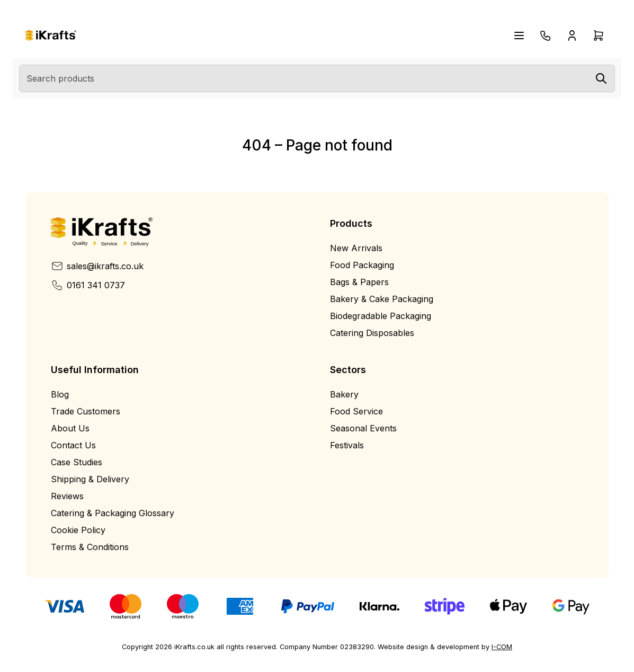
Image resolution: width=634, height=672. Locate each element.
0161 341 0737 (88, 285)
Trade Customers (86, 411)
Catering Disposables (372, 333)
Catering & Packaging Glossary (113, 513)
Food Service (356, 411)
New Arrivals (356, 248)
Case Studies (77, 462)
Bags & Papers (359, 282)
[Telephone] (546, 36)
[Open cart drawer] (599, 36)
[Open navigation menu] (519, 36)
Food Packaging (362, 265)
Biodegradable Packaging (381, 316)
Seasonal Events (363, 428)
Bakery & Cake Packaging (382, 299)
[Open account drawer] (572, 36)
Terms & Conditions (90, 547)
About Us (70, 428)
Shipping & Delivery (90, 479)
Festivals (347, 445)
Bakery (344, 394)
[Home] (51, 36)
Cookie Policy (78, 530)
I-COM (502, 647)
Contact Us (73, 445)
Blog (60, 394)
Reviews (67, 496)
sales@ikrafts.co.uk (97, 266)
